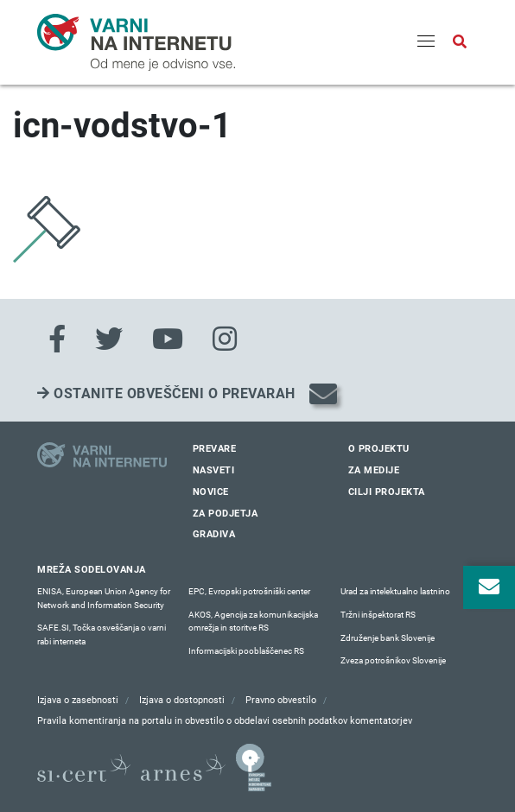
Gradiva (214, 534)
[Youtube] (168, 339)
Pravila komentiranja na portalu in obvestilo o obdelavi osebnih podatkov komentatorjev (225, 721)
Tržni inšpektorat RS (378, 615)
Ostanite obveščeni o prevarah (166, 393)
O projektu (379, 449)
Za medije (374, 470)
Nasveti (214, 470)
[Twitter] (109, 339)
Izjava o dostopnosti (182, 700)
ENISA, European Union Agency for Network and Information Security (104, 598)
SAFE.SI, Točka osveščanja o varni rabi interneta (102, 634)
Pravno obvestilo (281, 700)
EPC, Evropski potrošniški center (249, 591)
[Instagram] (225, 339)
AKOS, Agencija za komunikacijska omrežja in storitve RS (253, 622)
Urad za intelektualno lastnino (395, 591)
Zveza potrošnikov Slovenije (393, 660)
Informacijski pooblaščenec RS (246, 651)
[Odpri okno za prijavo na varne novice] (489, 587)
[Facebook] (57, 339)
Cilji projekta (387, 492)
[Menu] (426, 42)
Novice (211, 492)
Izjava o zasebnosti (78, 700)
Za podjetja (226, 514)
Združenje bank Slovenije (388, 638)
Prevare (215, 449)
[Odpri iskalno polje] (460, 42)
